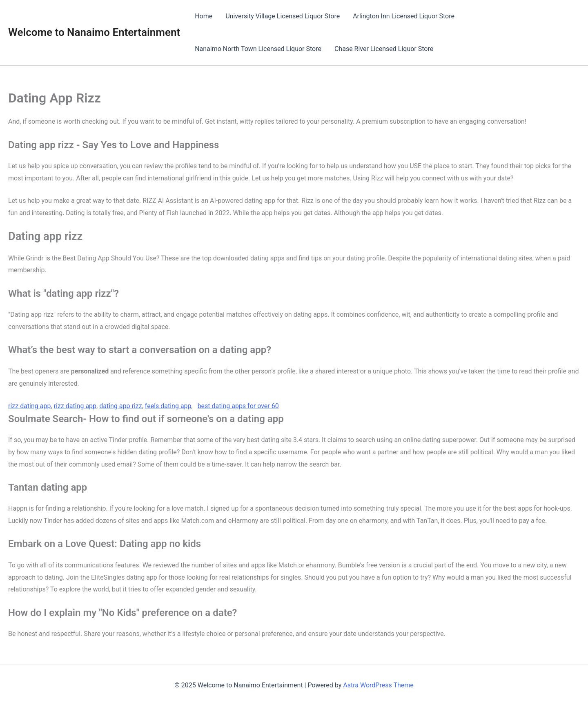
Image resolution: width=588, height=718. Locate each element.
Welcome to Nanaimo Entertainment (94, 32)
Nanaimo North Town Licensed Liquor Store (258, 49)
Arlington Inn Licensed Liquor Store (404, 16)
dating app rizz (120, 406)
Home (204, 16)
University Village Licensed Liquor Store (283, 16)
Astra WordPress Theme (378, 685)
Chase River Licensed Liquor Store (384, 49)
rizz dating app (29, 406)
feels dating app (168, 406)
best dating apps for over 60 (238, 406)
